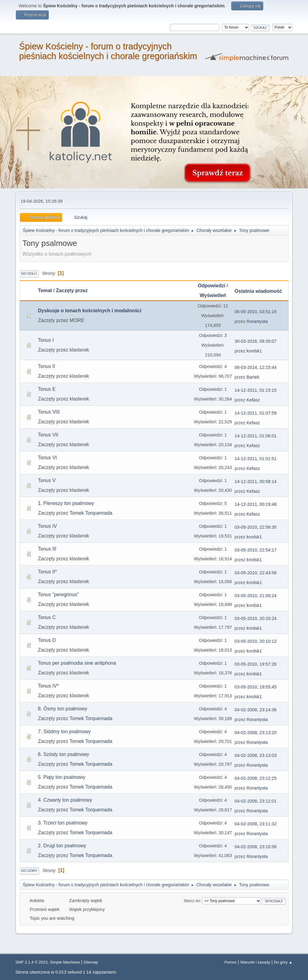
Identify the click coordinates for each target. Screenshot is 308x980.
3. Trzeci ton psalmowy (63, 823)
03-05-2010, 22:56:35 (256, 527)
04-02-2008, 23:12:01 (256, 801)
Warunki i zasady (255, 962)
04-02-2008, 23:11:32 (256, 824)
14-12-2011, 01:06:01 (256, 436)
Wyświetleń (213, 295)
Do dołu (29, 274)
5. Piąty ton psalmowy (62, 777)
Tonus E (47, 389)
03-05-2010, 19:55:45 (256, 687)
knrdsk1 (254, 351)
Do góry (29, 871)
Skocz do (192, 901)
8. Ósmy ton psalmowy (63, 709)
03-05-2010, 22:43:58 (256, 573)
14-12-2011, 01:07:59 (256, 413)
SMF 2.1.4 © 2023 (32, 962)
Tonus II (47, 366)
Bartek (253, 377)
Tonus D (47, 640)
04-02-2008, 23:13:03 (256, 755)
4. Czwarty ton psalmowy (65, 800)
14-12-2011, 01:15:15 (256, 390)
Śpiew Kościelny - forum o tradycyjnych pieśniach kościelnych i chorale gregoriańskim (108, 51)
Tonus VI (48, 458)
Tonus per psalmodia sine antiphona (77, 663)
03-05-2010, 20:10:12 (256, 641)
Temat (45, 290)
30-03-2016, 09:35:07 (256, 341)
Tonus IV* (48, 686)
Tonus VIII (49, 412)
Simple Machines (65, 962)
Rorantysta (257, 321)
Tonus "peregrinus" (58, 595)
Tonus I (46, 340)
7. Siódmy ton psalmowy (64, 731)
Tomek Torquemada (91, 513)
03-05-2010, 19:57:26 (256, 664)
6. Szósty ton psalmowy (64, 754)
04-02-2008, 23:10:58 (256, 847)
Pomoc (231, 962)
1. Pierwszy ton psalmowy (66, 503)
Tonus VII (48, 435)
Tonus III (47, 549)
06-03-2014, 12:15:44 (256, 367)
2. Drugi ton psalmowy (62, 846)
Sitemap (91, 962)
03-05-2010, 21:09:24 (256, 596)
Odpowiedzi (212, 286)
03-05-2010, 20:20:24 (256, 618)
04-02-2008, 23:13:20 (256, 733)
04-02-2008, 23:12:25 (256, 778)
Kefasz (253, 400)
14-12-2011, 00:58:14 (256, 481)
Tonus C (47, 617)
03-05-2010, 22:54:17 (256, 550)
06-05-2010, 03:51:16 (256, 312)
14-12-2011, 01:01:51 (256, 459)
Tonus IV (48, 526)
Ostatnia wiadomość (261, 291)
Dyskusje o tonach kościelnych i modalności (90, 311)
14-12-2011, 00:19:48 (256, 504)
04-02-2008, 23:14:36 (256, 710)
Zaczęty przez (72, 290)
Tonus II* (48, 572)
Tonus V (47, 480)
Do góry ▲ (283, 962)
